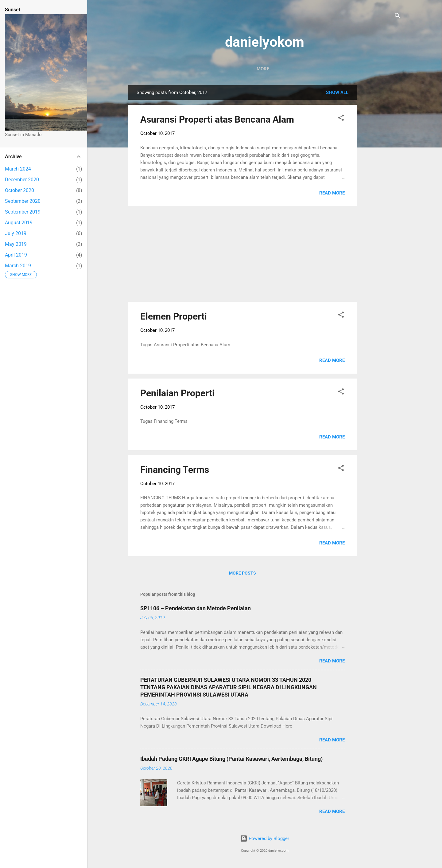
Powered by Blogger (265, 840)
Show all (337, 94)
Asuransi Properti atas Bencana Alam (217, 121)
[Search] (397, 17)
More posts (242, 574)
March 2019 (18, 266)
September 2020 (23, 201)
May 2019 (16, 244)
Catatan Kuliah (302, 69)
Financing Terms (175, 471)
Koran (264, 69)
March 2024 (18, 169)
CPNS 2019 (233, 69)
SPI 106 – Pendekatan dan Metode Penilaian (196, 609)
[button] (341, 120)
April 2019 (16, 255)
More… (388, 69)
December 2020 (22, 180)
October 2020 (19, 190)
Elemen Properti (174, 318)
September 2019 (23, 212)
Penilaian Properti (177, 394)
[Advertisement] (382, 179)
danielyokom (265, 42)
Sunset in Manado (188, 69)
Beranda (144, 69)
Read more (332, 194)
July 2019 (16, 233)
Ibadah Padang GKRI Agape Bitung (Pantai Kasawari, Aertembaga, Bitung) (231, 760)
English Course (350, 69)
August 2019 (19, 223)
